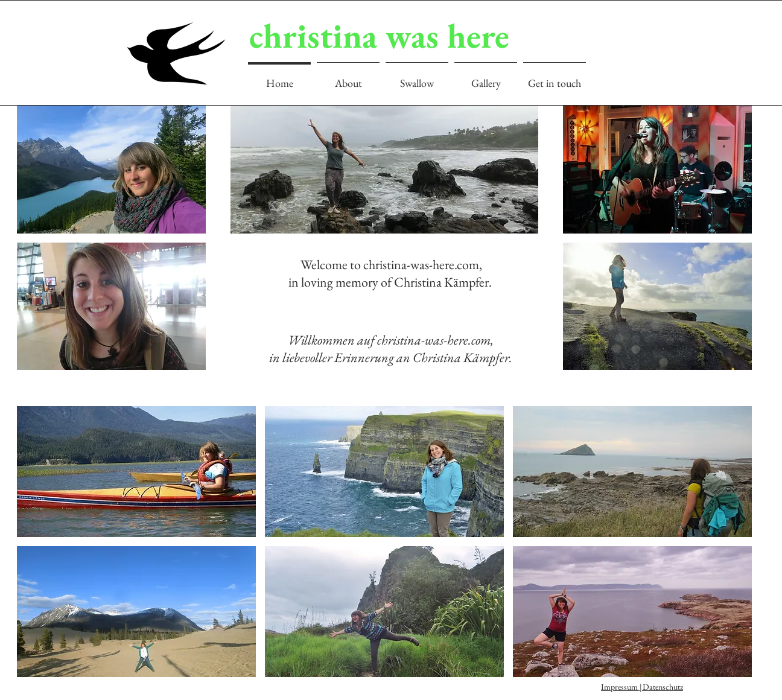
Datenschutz (663, 687)
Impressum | (622, 687)
